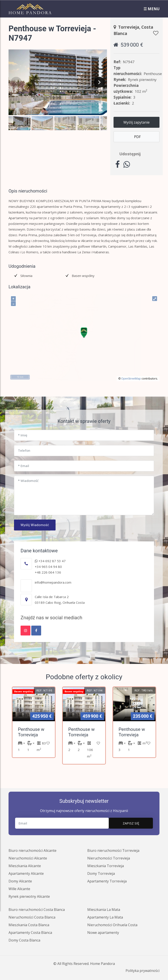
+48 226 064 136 (48, 572)
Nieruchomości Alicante (28, 858)
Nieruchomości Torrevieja (109, 858)
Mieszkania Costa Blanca (29, 925)
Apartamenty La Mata (105, 917)
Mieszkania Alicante (25, 866)
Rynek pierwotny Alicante (29, 896)
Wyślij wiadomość (35, 525)
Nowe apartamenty (103, 933)
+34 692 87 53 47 (50, 561)
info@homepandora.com (53, 582)
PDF (137, 137)
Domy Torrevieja (101, 873)
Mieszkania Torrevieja (106, 866)
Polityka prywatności (143, 971)
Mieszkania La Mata (104, 910)
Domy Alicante (20, 881)
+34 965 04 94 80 (48, 567)
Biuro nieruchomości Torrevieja (113, 850)
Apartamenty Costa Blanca (30, 933)
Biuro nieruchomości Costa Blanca (37, 910)
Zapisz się (131, 823)
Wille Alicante (19, 889)
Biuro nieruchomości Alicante (32, 850)
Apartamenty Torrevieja (107, 881)
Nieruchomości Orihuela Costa (112, 925)
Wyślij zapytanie (136, 122)
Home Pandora (102, 964)
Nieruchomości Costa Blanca (32, 917)
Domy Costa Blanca (24, 940)
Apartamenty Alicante (26, 873)
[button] (19, 123)
